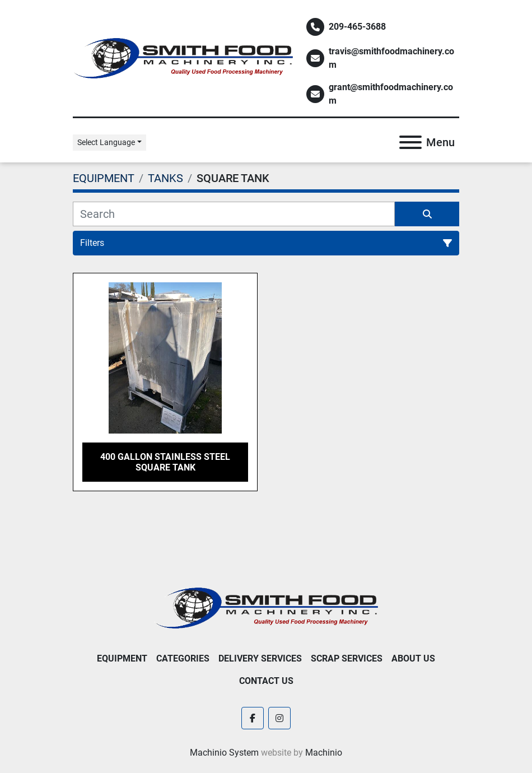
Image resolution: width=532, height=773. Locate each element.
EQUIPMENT (122, 658)
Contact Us (266, 681)
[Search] (234, 214)
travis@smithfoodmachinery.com (391, 58)
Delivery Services (260, 658)
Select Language (106, 142)
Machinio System (224, 753)
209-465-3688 (357, 27)
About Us (413, 658)
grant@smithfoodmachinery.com (391, 94)
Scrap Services (347, 658)
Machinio (324, 753)
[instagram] (279, 718)
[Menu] (410, 142)
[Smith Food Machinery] (266, 607)
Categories (183, 658)
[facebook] (253, 718)
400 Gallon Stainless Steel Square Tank (165, 462)
